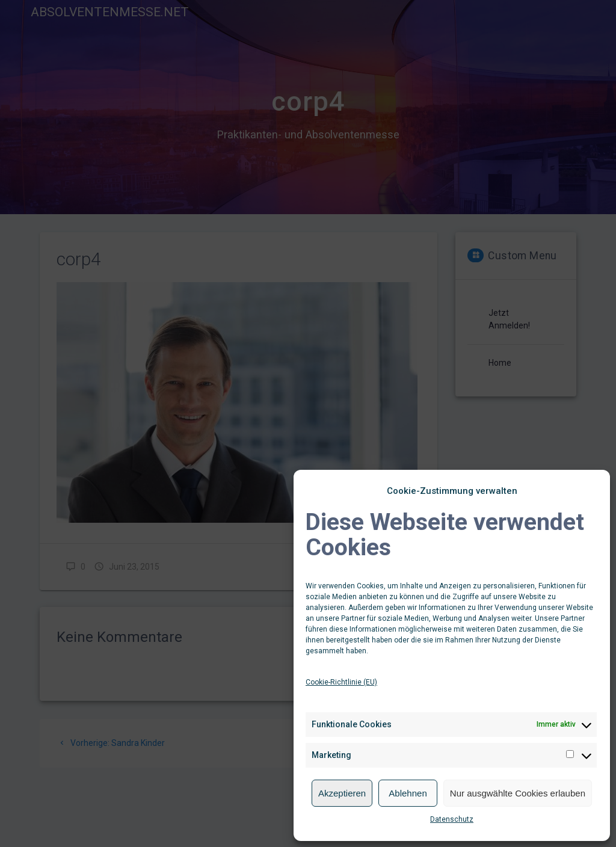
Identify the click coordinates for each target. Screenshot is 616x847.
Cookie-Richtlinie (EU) (341, 682)
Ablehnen (408, 793)
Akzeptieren (342, 793)
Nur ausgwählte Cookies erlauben (518, 793)
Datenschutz (452, 819)
